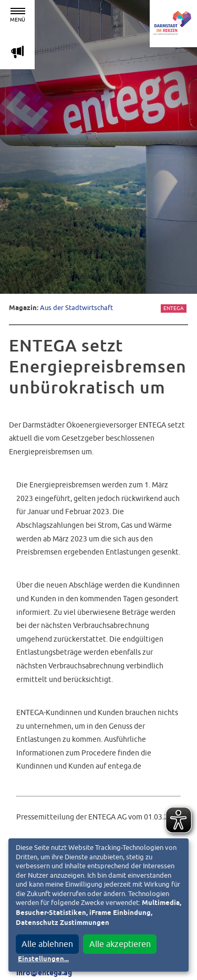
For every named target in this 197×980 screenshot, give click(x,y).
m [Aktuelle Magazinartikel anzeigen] (17, 52)
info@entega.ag (44, 973)
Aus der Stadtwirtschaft (76, 308)
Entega (174, 308)
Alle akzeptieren (120, 944)
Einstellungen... (43, 959)
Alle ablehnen (47, 944)
